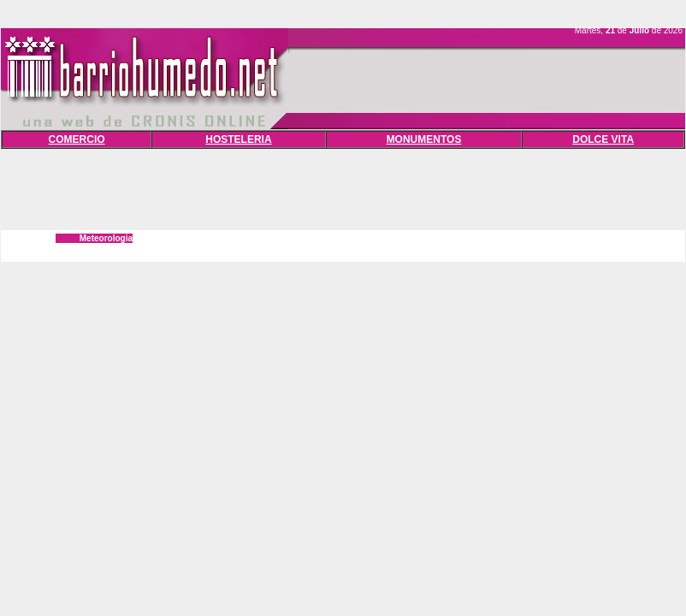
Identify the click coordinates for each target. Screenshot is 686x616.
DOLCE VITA (603, 139)
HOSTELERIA (238, 139)
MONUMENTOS (424, 139)
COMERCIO (77, 139)
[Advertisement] (343, 187)
